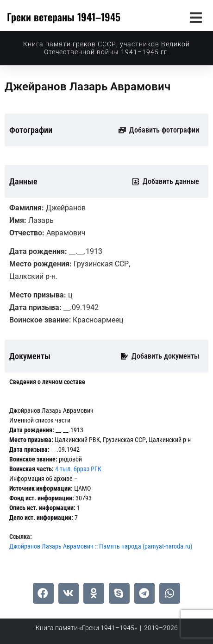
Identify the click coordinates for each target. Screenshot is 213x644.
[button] (196, 17)
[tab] (47, 382)
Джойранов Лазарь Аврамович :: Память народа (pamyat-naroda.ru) (101, 546)
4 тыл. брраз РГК (78, 469)
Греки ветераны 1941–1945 (64, 17)
